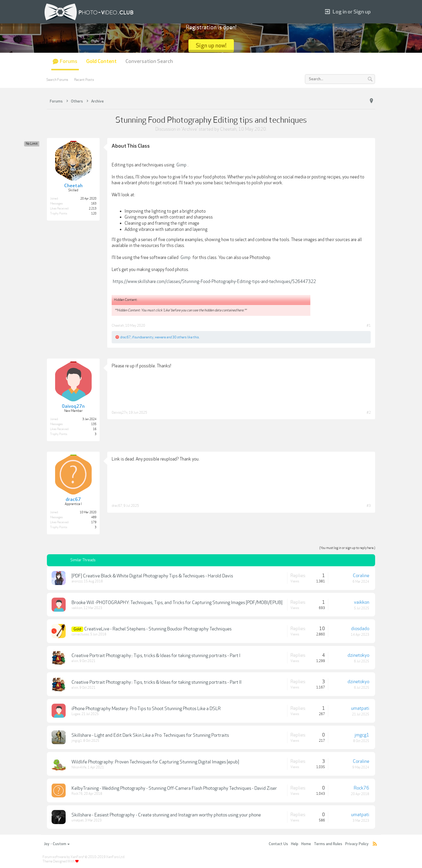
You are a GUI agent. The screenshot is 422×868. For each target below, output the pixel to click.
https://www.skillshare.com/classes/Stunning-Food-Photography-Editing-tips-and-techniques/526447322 (214, 282)
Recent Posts (84, 80)
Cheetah (228, 129)
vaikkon (77, 608)
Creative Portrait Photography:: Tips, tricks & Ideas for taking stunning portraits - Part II (156, 682)
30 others (179, 337)
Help (295, 844)
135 (94, 424)
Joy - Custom (57, 844)
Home (306, 844)
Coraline (361, 576)
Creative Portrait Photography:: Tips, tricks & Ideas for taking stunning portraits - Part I (156, 656)
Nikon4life (79, 767)
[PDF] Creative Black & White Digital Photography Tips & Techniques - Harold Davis (152, 576)
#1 (369, 325)
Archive (189, 129)
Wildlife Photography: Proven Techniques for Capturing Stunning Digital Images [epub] (155, 762)
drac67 (125, 337)
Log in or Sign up (348, 12)
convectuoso (80, 634)
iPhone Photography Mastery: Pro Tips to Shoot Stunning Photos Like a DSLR (146, 709)
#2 (369, 412)
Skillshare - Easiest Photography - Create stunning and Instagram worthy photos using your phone (166, 815)
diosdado (360, 629)
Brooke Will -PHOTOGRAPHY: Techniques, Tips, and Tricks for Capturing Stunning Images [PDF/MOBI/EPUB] (177, 603)
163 (94, 204)
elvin (75, 661)
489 (94, 517)
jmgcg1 (77, 741)
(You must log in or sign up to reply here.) (347, 548)
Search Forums (57, 80)
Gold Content (101, 61)
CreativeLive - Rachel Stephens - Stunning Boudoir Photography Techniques (158, 629)
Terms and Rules (328, 844)
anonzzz (77, 581)
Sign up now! (211, 46)
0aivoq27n (120, 412)
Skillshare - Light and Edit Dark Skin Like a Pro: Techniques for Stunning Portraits (150, 735)
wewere (160, 337)
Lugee (76, 714)
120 (94, 214)
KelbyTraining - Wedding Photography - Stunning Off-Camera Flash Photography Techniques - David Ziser (174, 788)
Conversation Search (149, 61)
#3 (369, 506)
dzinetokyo (358, 655)
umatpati (360, 708)
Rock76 (77, 794)
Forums (69, 61)
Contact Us (278, 844)
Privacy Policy (357, 844)
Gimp (181, 165)
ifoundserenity (143, 337)
